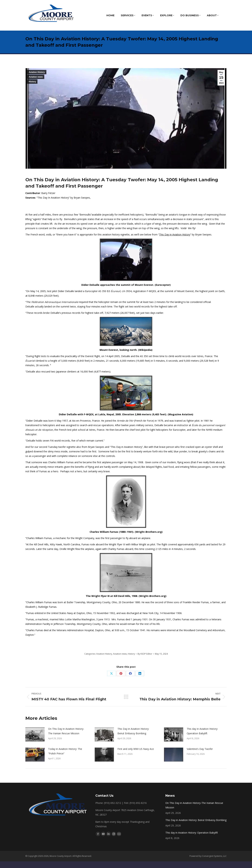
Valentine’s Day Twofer (200, 756)
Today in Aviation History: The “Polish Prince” (65, 758)
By (145, 660)
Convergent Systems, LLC (214, 863)
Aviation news (36, 84)
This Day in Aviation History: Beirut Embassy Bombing (133, 738)
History (32, 88)
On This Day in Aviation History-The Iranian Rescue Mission (66, 738)
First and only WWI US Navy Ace (136, 756)
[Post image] (35, 741)
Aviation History (37, 79)
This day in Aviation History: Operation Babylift (202, 738)
